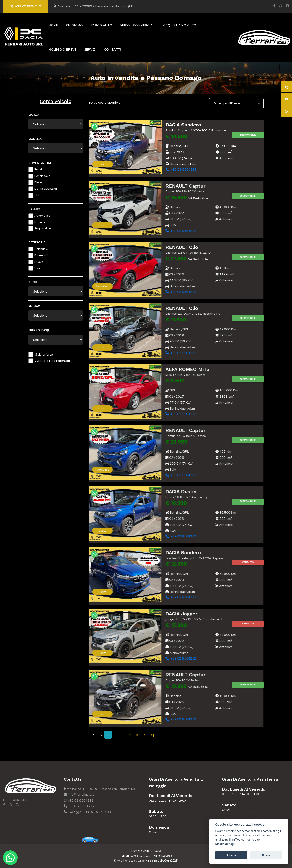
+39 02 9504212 (26, 6)
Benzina (40, 169)
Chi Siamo (74, 25)
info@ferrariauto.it (79, 794)
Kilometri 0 (41, 255)
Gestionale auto (148, 861)
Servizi (90, 49)
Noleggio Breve (62, 49)
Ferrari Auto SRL (15, 800)
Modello (35, 139)
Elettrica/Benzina (46, 189)
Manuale (40, 222)
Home (53, 25)
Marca (34, 115)
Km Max (34, 306)
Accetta (231, 855)
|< (93, 735)
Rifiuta (266, 855)
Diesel (38, 182)
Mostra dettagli (225, 844)
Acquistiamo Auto (180, 25)
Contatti (112, 49)
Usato (39, 268)
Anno (33, 282)
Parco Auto (101, 25)
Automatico (42, 216)
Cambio (34, 209)
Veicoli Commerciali (138, 25)
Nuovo (39, 262)
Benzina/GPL (43, 176)
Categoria (37, 242)
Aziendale (41, 249)
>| (152, 735)
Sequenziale (43, 228)
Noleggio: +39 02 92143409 (87, 812)
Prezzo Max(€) (39, 330)
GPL (37, 195)
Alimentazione (40, 163)
